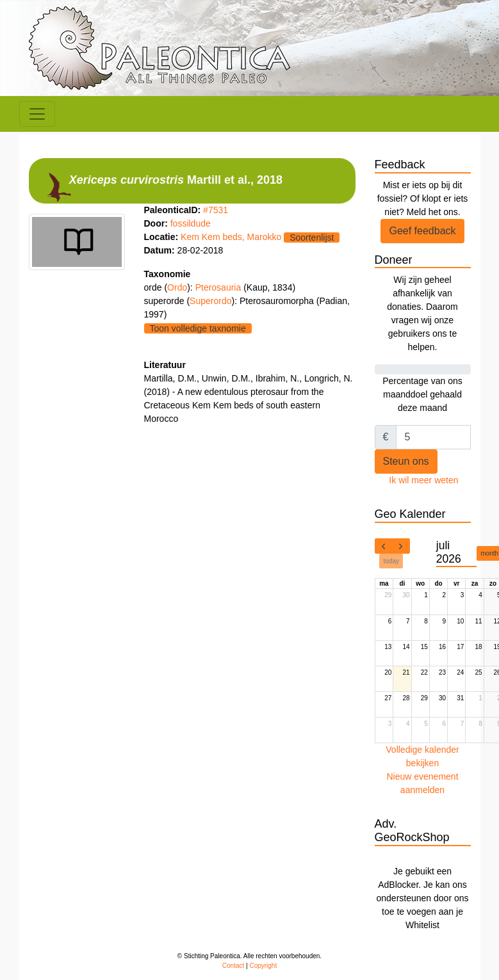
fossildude (191, 223)
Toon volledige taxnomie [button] (198, 328)
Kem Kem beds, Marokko (231, 237)
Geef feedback (422, 231)
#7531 (216, 210)
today (391, 561)
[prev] (384, 546)
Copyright (263, 966)
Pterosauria (219, 287)
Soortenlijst (312, 237)
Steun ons (406, 461)
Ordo (177, 287)
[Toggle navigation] (37, 114)
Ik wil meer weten (423, 480)
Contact (233, 966)
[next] (401, 546)
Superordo (210, 301)
